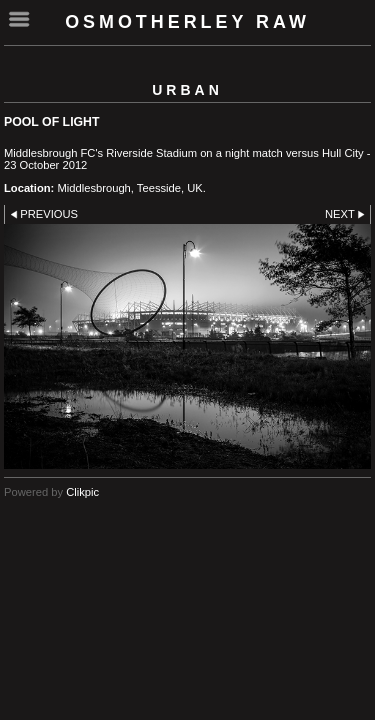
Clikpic (82, 492)
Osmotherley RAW (187, 22)
